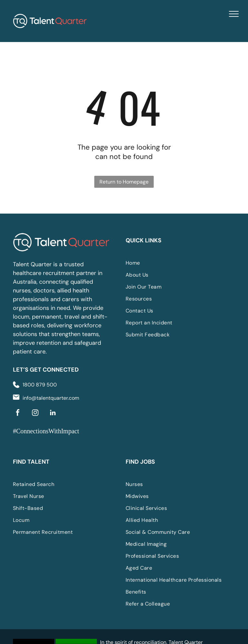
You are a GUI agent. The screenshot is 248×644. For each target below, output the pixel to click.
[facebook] (18, 413)
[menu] (234, 14)
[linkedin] (53, 413)
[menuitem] (174, 263)
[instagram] (35, 413)
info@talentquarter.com (51, 398)
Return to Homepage (124, 182)
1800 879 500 (40, 385)
